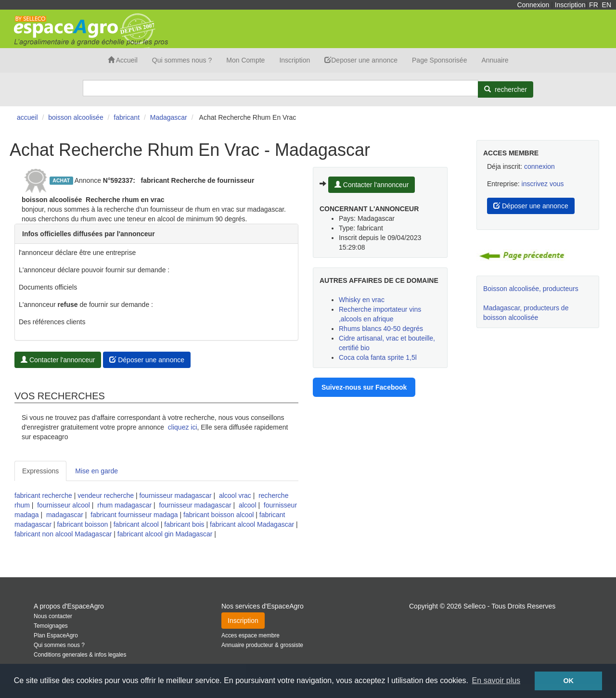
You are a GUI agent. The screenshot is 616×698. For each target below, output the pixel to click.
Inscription (570, 5)
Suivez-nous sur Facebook (364, 387)
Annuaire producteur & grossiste (262, 645)
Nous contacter (53, 616)
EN (607, 5)
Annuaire (495, 60)
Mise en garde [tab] (96, 471)
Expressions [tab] (40, 471)
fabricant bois (184, 524)
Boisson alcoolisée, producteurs (531, 289)
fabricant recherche (43, 495)
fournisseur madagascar (175, 495)
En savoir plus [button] (496, 680)
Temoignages (51, 626)
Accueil (123, 60)
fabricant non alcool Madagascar (63, 534)
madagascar (65, 515)
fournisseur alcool (64, 505)
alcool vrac (235, 495)
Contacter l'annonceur (58, 360)
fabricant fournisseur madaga (134, 515)
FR (594, 5)
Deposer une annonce (361, 60)
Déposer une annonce (147, 360)
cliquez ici (183, 427)
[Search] (281, 88)
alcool (248, 505)
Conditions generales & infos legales (80, 655)
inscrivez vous (543, 184)
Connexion (533, 5)
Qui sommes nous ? (182, 60)
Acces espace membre (250, 635)
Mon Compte (245, 60)
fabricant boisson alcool (218, 515)
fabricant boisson (82, 524)
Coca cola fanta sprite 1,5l (378, 357)
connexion (539, 166)
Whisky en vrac (362, 300)
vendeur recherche (106, 495)
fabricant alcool (136, 524)
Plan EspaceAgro (56, 635)
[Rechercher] (506, 89)
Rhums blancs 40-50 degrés (381, 329)
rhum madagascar (124, 505)
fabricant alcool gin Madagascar (165, 534)
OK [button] (568, 681)
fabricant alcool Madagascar (252, 524)
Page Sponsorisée (439, 60)
